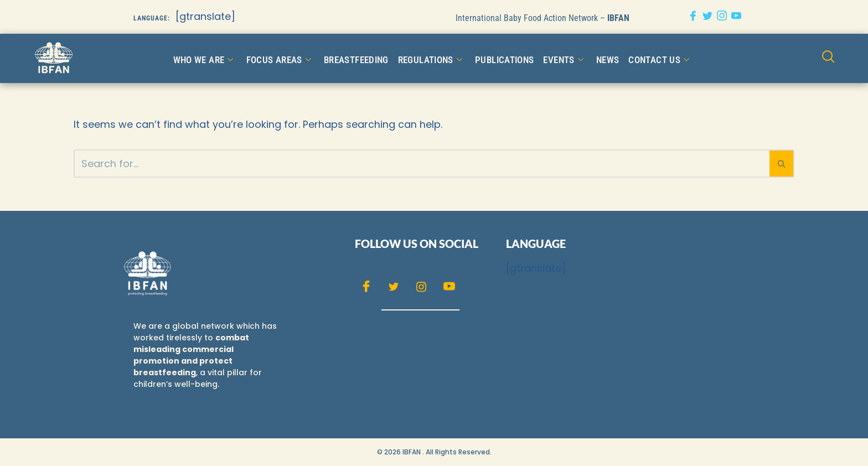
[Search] (422, 163)
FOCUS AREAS (284, 58)
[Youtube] (736, 17)
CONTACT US (650, 58)
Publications (500, 58)
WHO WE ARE (212, 58)
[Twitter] (707, 17)
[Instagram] (722, 17)
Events (557, 58)
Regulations (429, 58)
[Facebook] (693, 17)
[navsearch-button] (829, 58)
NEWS (601, 58)
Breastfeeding (358, 58)
